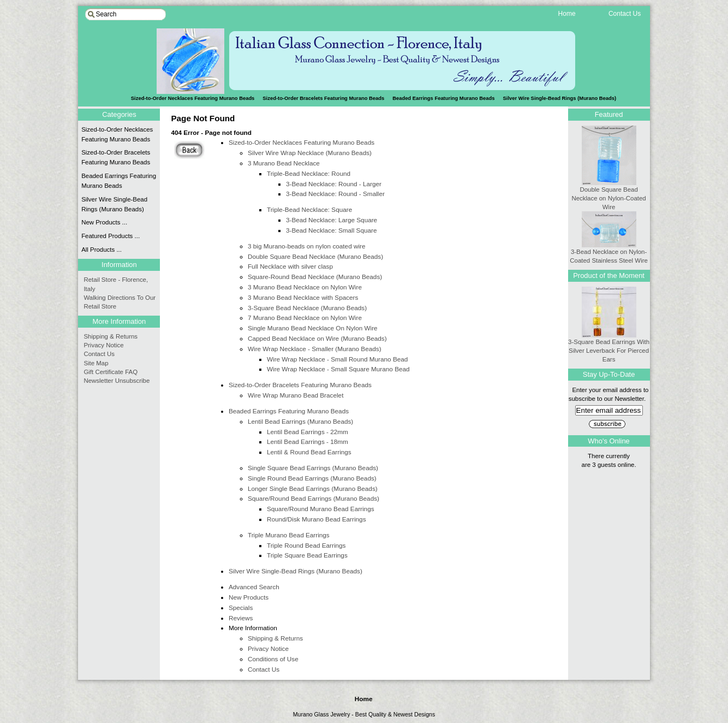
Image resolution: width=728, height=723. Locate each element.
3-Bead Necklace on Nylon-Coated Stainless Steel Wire (609, 253)
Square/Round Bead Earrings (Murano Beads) (314, 498)
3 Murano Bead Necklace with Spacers (303, 297)
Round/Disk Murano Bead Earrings (317, 519)
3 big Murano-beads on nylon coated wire (307, 246)
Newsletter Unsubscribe (117, 381)
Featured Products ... (111, 236)
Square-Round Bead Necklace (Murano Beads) (315, 277)
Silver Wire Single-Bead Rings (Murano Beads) (560, 98)
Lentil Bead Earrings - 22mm (308, 432)
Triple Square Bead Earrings (307, 555)
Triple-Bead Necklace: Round (309, 173)
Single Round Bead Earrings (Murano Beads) (312, 478)
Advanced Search (254, 587)
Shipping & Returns (275, 638)
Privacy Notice (268, 648)
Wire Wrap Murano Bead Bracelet (296, 395)
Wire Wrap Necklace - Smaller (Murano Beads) (315, 349)
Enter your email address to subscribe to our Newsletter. (609, 400)
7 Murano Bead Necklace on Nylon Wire (305, 318)
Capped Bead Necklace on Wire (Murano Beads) (317, 338)
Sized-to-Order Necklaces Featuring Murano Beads (302, 142)
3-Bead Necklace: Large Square (332, 220)
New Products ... (104, 222)
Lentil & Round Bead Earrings (309, 452)
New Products (249, 597)
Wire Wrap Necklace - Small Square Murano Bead (338, 369)
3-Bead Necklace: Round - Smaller (335, 194)
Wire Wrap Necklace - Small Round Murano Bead (337, 359)
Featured (609, 114)
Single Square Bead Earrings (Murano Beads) (313, 468)
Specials (241, 608)
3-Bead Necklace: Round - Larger (334, 184)
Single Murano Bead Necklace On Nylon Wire (313, 328)
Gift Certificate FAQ (111, 372)
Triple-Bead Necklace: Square (309, 209)
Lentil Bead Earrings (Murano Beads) (300, 421)
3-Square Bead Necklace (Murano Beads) (307, 308)
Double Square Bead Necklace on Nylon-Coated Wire (608, 195)
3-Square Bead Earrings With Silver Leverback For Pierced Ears (609, 347)
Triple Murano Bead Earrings (289, 535)
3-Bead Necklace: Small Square (332, 230)
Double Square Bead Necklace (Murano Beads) (315, 256)
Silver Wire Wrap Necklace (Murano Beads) (310, 153)
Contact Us (264, 669)
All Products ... (102, 250)
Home (364, 699)
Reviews (241, 618)
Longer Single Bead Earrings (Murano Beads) (313, 488)
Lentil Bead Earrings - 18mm (308, 441)
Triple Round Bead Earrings (306, 545)
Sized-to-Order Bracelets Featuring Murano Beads (323, 98)
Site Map (96, 363)
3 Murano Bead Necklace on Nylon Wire (305, 287)
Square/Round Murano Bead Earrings (321, 509)
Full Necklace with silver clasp (290, 266)
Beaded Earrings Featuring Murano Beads (443, 98)
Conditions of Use (273, 659)
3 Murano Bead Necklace (284, 163)
